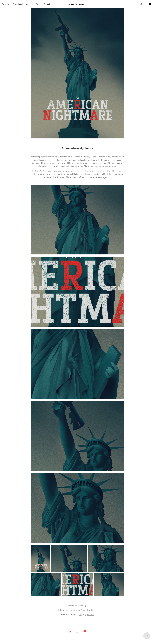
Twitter (94, 610)
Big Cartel (89, 614)
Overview (6, 4)
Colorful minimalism (20, 4)
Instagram (75, 610)
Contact (47, 4)
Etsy (80, 614)
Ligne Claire (36, 4)
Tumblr (85, 610)
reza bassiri (76, 4)
